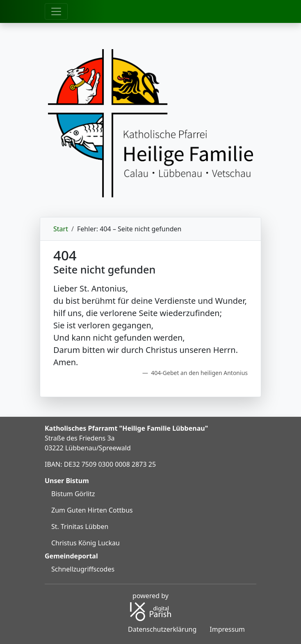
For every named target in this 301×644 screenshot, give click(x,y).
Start (61, 229)
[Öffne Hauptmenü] (56, 11)
